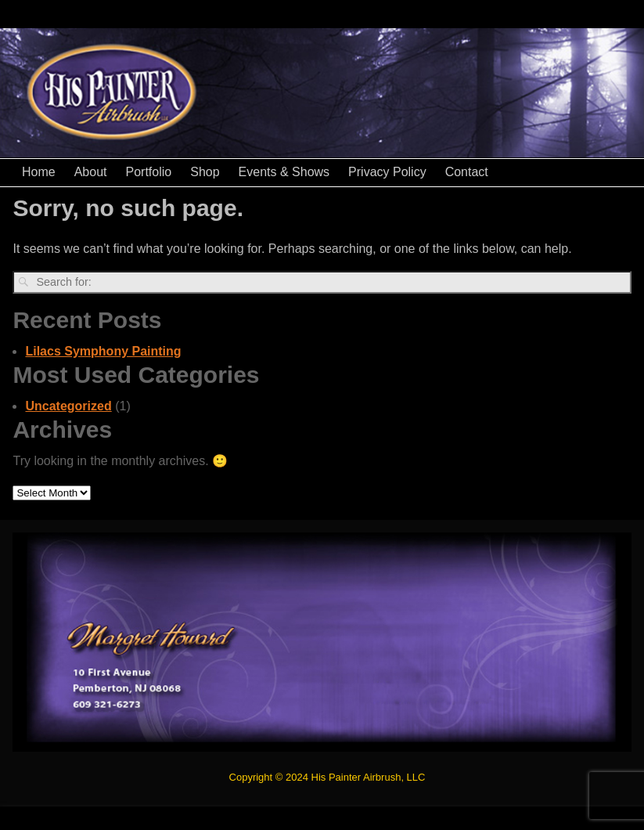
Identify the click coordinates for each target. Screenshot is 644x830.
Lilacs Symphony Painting (103, 351)
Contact (467, 172)
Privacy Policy (387, 172)
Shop (205, 172)
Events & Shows (284, 172)
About (91, 172)
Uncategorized (68, 406)
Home (39, 172)
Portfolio (149, 172)
